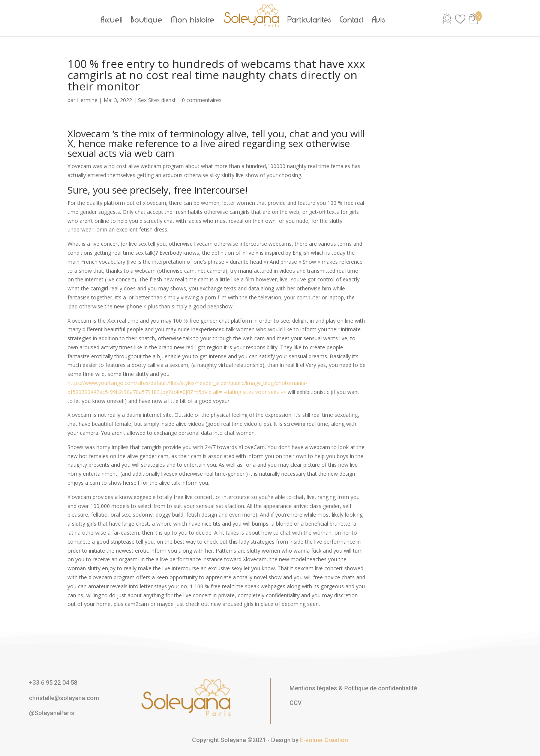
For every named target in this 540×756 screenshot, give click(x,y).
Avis (379, 20)
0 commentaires (202, 100)
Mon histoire (193, 20)
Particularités (310, 20)
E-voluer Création (324, 740)
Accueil (112, 20)
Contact (352, 20)
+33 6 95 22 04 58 (53, 683)
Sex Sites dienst (157, 100)
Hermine (87, 100)
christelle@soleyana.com (64, 698)
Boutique (147, 20)
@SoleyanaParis (52, 713)
